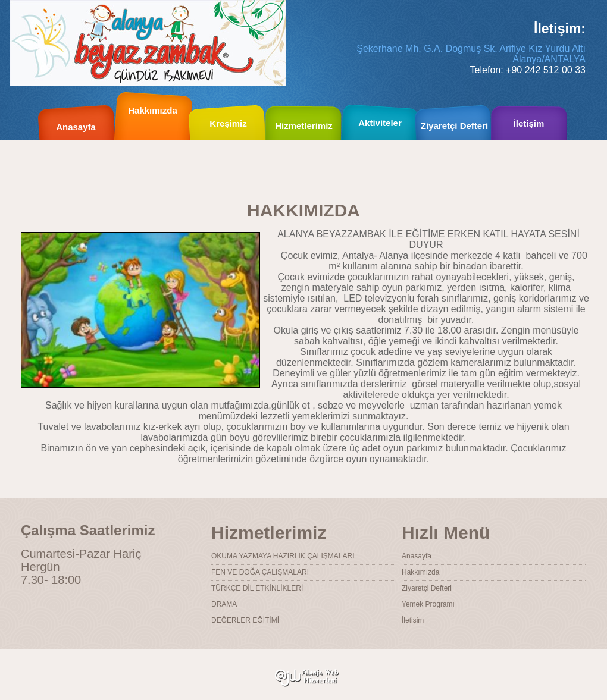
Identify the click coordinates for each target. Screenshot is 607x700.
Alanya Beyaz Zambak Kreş (148, 43)
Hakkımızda (153, 110)
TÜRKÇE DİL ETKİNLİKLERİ (257, 588)
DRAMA (224, 604)
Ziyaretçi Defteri (427, 588)
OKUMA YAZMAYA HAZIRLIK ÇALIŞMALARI (283, 556)
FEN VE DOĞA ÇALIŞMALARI (260, 572)
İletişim (413, 620)
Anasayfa (417, 556)
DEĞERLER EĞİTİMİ (245, 620)
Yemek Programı (428, 604)
